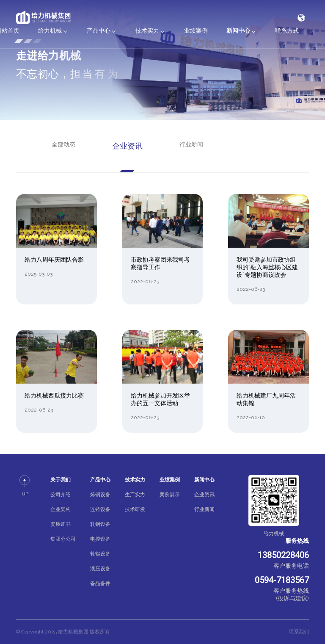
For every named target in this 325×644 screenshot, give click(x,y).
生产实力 (135, 495)
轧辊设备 (100, 554)
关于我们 (61, 480)
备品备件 (100, 583)
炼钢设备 (100, 495)
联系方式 (287, 30)
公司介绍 (61, 495)
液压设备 (100, 569)
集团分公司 (63, 539)
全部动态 (63, 145)
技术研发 (135, 509)
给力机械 (50, 30)
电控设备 (100, 539)
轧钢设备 (100, 524)
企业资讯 (127, 146)
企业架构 (61, 509)
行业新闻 (191, 145)
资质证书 (61, 524)
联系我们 (299, 632)
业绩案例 (196, 30)
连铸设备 (100, 509)
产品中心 (99, 30)
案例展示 (170, 495)
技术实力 (147, 30)
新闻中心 (238, 30)
